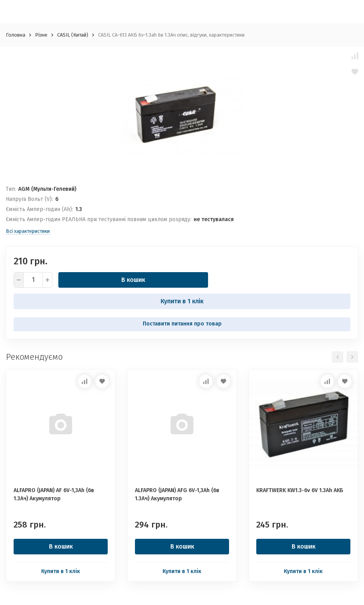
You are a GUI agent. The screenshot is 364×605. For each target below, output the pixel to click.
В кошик (133, 280)
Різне (41, 35)
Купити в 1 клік (182, 301)
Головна (16, 35)
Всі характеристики (28, 231)
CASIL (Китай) (73, 35)
